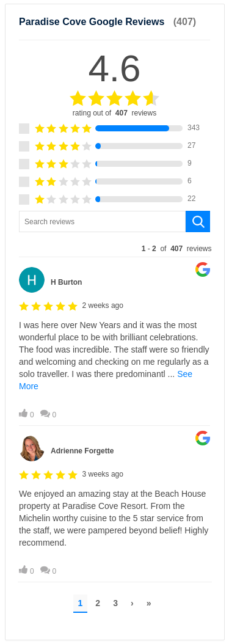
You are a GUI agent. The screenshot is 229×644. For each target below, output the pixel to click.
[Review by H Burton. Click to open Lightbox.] (114, 339)
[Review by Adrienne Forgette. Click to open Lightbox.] (114, 502)
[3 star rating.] (24, 164)
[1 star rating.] (24, 199)
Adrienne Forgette (82, 451)
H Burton (66, 282)
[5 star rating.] (24, 129)
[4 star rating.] (24, 146)
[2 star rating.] (24, 182)
